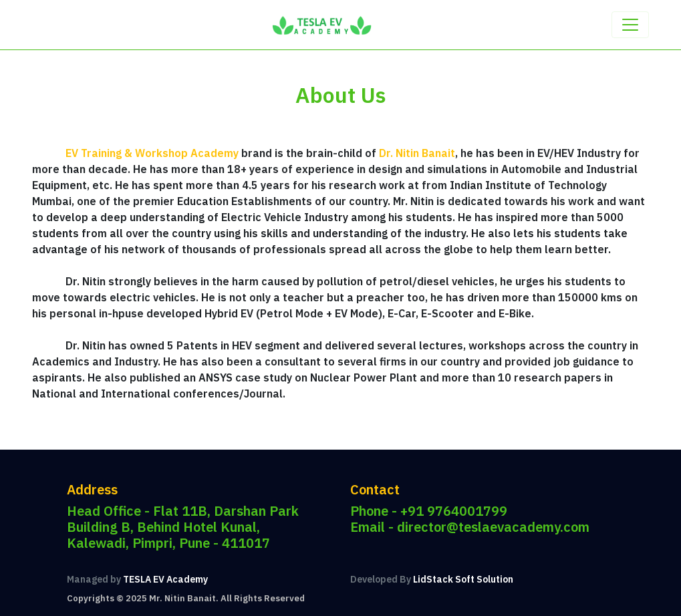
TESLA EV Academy (165, 579)
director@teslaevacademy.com (493, 527)
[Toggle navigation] (630, 25)
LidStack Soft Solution (463, 579)
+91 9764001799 (454, 511)
